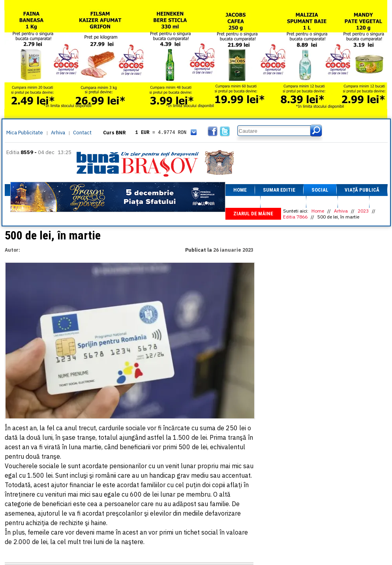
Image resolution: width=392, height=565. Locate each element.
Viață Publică (362, 190)
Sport (322, 202)
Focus (354, 202)
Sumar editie (279, 190)
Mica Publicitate (25, 133)
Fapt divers (283, 202)
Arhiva (58, 133)
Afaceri (243, 202)
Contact (82, 133)
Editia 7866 (295, 217)
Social (320, 190)
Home (240, 190)
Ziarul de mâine (253, 214)
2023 (363, 211)
